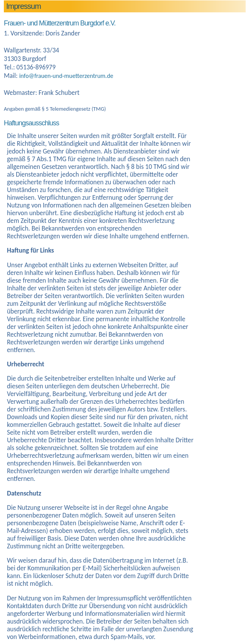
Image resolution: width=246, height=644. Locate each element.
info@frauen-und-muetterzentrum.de (66, 76)
